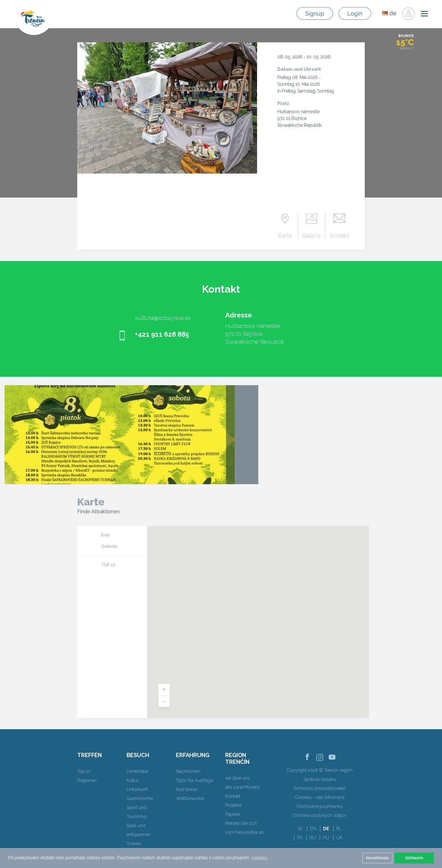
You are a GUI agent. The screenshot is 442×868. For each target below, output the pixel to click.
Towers (134, 844)
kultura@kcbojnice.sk (163, 318)
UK (339, 838)
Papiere (233, 814)
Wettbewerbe (190, 798)
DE (326, 829)
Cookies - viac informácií (320, 797)
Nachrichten (188, 771)
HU (326, 838)
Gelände (109, 546)
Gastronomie (140, 798)
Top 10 (84, 771)
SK (300, 829)
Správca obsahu (320, 779)
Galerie (311, 235)
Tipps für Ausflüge (195, 780)
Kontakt (339, 235)
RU (313, 838)
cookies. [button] (260, 858)
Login (355, 14)
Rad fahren (187, 789)
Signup (315, 14)
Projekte (233, 805)
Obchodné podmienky (320, 806)
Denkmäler (138, 771)
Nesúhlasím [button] (378, 858)
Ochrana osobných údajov (320, 815)
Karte (285, 235)
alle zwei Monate (242, 787)
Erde (106, 535)
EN (313, 829)
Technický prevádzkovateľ (320, 788)
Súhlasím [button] (414, 858)
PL (339, 829)
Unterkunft (137, 789)
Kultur (132, 780)
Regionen (87, 780)
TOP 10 (108, 565)
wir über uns (238, 778)
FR (300, 838)
